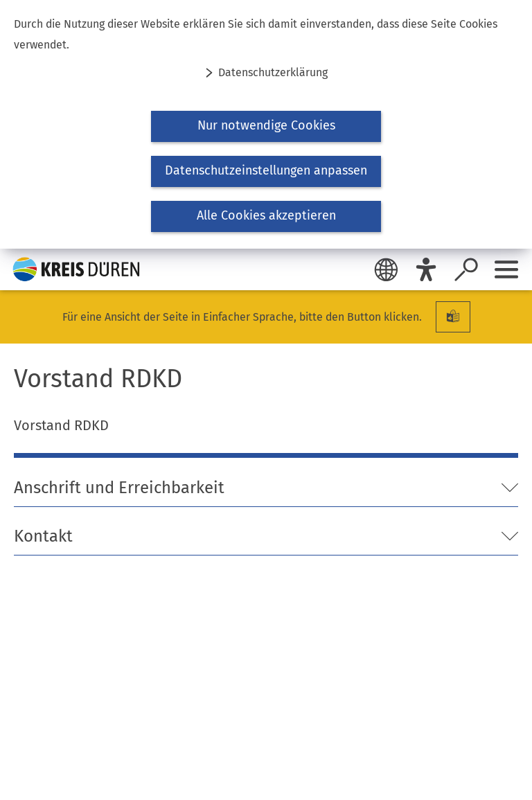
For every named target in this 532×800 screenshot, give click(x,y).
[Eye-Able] (426, 269)
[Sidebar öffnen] (506, 269)
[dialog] (266, 124)
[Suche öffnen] (466, 269)
